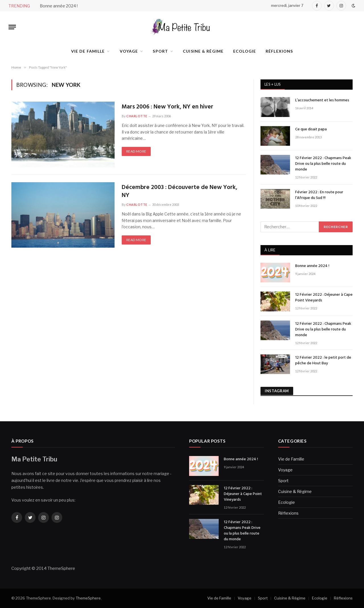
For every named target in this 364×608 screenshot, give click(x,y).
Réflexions (279, 51)
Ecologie (245, 51)
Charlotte (137, 116)
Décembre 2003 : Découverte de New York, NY (180, 192)
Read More (136, 151)
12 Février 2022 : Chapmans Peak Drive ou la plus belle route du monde (323, 164)
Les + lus (273, 84)
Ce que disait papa (311, 130)
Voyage (129, 51)
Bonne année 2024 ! (59, 6)
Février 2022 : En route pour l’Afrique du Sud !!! (319, 195)
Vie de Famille (88, 51)
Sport (160, 51)
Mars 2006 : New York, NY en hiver (167, 107)
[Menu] (12, 27)
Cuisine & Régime (203, 51)
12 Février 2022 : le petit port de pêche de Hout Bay (323, 361)
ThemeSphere (88, 598)
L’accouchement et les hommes (322, 100)
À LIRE (270, 250)
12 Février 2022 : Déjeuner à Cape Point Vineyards (324, 298)
